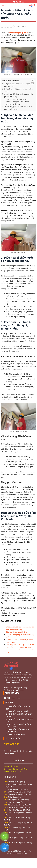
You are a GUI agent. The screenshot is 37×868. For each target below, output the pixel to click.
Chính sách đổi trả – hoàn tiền (16, 769)
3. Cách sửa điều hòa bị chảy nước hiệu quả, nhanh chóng (18, 95)
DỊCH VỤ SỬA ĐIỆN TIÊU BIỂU (17, 711)
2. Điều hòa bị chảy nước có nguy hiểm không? (18, 90)
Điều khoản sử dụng (12, 766)
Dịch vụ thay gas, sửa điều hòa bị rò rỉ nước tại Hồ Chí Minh (18, 108)
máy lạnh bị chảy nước (18, 33)
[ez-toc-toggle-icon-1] (32, 81)
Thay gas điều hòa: (14, 104)
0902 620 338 (12, 744)
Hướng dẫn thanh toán (13, 771)
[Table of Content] (33, 81)
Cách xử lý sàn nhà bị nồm (16, 632)
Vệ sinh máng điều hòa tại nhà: (18, 102)
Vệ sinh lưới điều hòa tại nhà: (18, 99)
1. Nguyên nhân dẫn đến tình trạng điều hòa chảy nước (19, 85)
